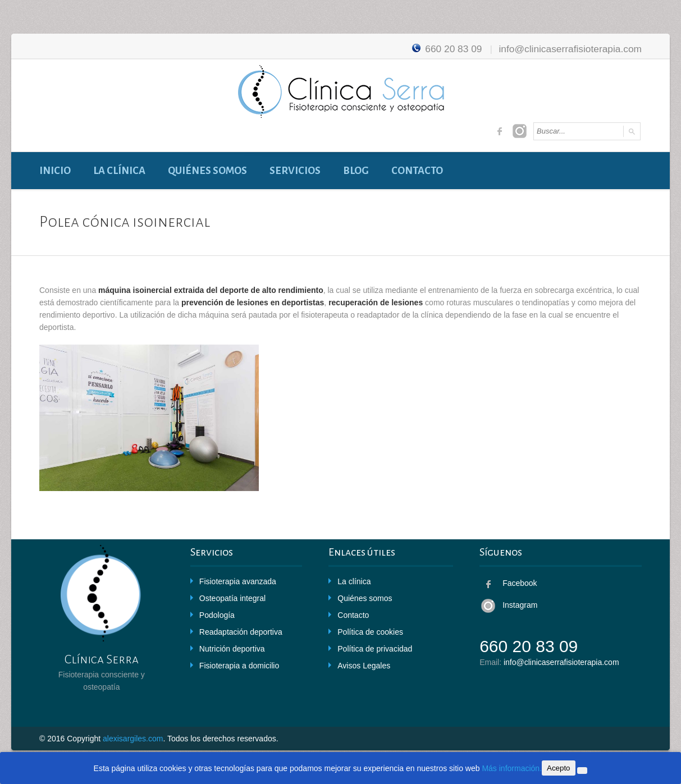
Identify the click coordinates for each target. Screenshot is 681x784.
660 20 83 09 (445, 49)
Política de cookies (370, 632)
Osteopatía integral (232, 598)
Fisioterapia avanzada (238, 581)
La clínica (119, 171)
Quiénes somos (207, 171)
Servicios (295, 171)
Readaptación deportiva (241, 632)
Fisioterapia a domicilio (239, 666)
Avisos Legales (364, 666)
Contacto (417, 171)
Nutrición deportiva (232, 649)
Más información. (512, 768)
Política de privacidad (375, 649)
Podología (217, 615)
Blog (356, 171)
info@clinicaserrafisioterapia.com (570, 49)
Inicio (55, 171)
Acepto (559, 768)
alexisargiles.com (133, 739)
